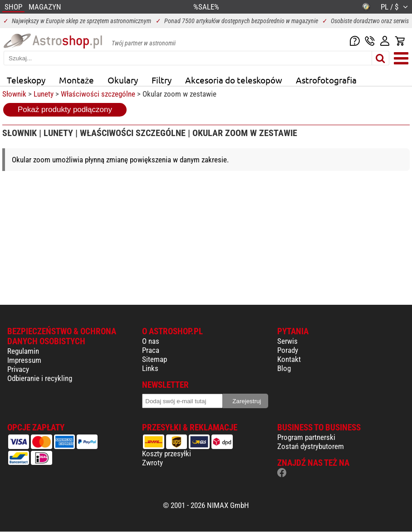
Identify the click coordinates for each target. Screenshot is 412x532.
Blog (284, 368)
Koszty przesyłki (167, 454)
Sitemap (154, 359)
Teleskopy (26, 80)
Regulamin (23, 351)
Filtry (162, 80)
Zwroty (152, 463)
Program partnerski (306, 437)
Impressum (24, 360)
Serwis (287, 341)
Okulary (123, 80)
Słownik (14, 94)
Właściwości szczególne (98, 94)
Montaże (76, 80)
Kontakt (289, 359)
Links (150, 368)
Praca (151, 350)
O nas (151, 341)
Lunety (44, 94)
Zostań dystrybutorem (311, 446)
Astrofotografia (326, 80)
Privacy (18, 369)
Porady (288, 350)
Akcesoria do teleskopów (234, 80)
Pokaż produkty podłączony (65, 110)
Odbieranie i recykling (40, 378)
